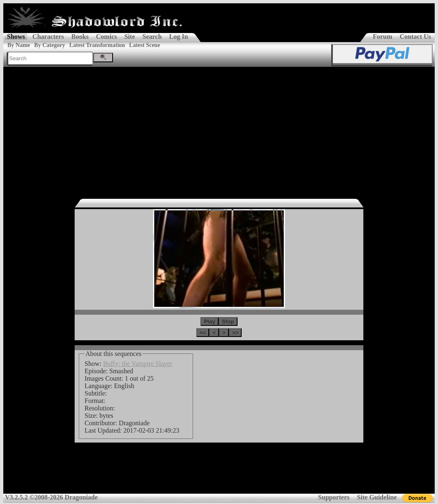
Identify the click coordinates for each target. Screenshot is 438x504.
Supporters (334, 497)
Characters (48, 37)
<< (203, 333)
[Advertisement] (219, 129)
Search (152, 37)
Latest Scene (145, 45)
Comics (107, 37)
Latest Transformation (97, 45)
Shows (16, 37)
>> (235, 333)
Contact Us (415, 37)
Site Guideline (377, 497)
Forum (383, 37)
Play (209, 321)
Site (130, 37)
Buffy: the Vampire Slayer (138, 364)
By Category (50, 45)
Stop (228, 321)
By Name (19, 45)
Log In (179, 37)
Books (80, 37)
